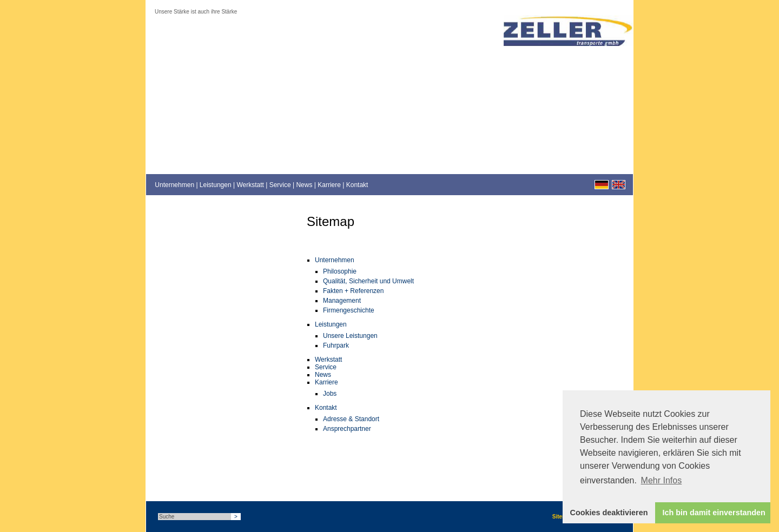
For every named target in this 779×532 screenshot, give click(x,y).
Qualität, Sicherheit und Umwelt (368, 281)
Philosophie (340, 271)
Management (342, 301)
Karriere (329, 185)
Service (280, 185)
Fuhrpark (336, 345)
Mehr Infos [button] (662, 480)
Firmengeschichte (349, 310)
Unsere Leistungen (350, 336)
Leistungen (216, 185)
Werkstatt (250, 185)
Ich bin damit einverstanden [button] (714, 513)
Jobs (330, 394)
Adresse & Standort (351, 419)
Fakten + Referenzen (353, 291)
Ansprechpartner (347, 429)
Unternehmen (174, 185)
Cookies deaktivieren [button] (609, 513)
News (304, 185)
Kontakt (357, 185)
